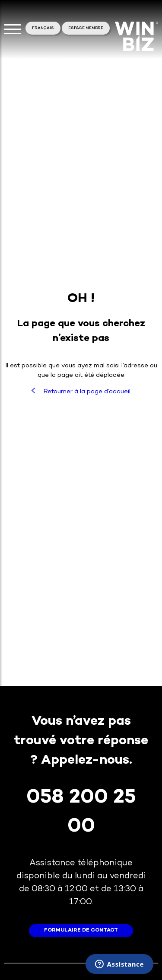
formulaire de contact (81, 930)
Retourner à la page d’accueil (81, 391)
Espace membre (86, 28)
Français (43, 28)
